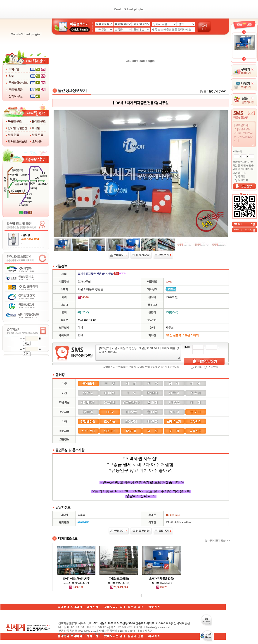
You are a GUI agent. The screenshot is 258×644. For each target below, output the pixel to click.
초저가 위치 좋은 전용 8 (162, 579)
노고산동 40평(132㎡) (76, 583)
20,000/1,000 (119, 587)
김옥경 (26, 235)
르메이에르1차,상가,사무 (76, 579)
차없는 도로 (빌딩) (119, 579)
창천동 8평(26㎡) (162, 583)
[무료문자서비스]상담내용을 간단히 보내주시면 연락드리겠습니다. (244, 134)
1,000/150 (76, 587)
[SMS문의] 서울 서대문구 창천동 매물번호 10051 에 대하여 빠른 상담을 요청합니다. (139, 353)
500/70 (162, 587)
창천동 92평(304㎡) (119, 583)
